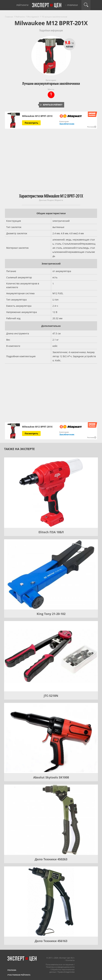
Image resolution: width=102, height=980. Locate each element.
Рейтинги (22, 5)
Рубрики (73, 5)
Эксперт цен (47, 5)
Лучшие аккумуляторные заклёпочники (51, 84)
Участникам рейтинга (19, 975)
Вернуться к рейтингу (51, 105)
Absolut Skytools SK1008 (51, 777)
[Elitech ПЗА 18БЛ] (51, 493)
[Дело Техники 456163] (51, 902)
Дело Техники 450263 (51, 859)
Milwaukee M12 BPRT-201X (37, 116)
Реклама (12, 970)
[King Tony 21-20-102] (51, 574)
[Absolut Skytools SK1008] (51, 738)
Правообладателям (66, 972)
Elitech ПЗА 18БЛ (51, 532)
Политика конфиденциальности (60, 967)
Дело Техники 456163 (51, 941)
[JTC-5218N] (51, 656)
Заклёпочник (67, 124)
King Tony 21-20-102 (51, 614)
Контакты (70, 960)
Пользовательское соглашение (60, 964)
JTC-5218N (51, 696)
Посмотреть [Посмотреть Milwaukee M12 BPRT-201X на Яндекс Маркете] (31, 123)
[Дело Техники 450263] (51, 820)
